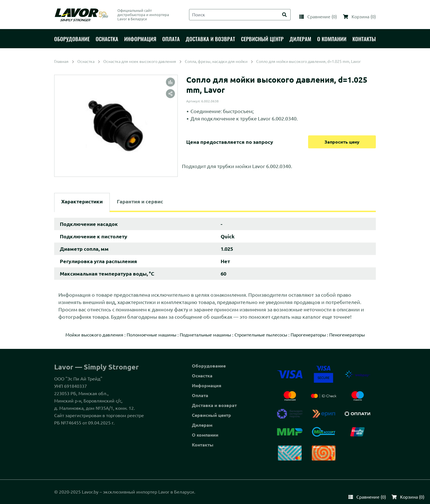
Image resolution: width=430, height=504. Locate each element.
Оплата (200, 395)
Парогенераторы (308, 335)
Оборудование (209, 366)
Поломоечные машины (152, 335)
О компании (205, 435)
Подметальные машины (205, 335)
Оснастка (202, 376)
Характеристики (82, 201)
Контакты (203, 445)
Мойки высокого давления (94, 335)
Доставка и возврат (214, 405)
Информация (207, 386)
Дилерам (202, 425)
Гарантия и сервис (140, 201)
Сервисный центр (211, 415)
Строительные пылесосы (261, 335)
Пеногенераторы (347, 335)
